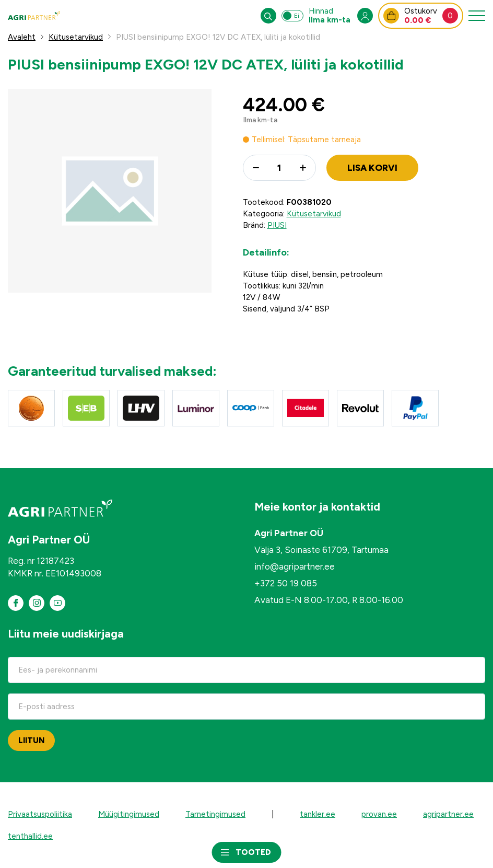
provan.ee (379, 814)
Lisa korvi (372, 168)
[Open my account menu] (365, 16)
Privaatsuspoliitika (40, 814)
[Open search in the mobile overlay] (268, 16)
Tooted (253, 852)
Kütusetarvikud (76, 37)
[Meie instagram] (37, 603)
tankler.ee (318, 814)
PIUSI (277, 225)
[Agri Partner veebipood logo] (34, 16)
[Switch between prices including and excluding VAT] (292, 16)
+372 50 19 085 (286, 583)
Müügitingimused (129, 814)
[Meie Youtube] (57, 603)
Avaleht (22, 37)
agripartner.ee (448, 814)
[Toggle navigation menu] (477, 16)
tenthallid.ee (30, 836)
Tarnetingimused (215, 814)
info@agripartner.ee (295, 566)
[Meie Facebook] (16, 603)
